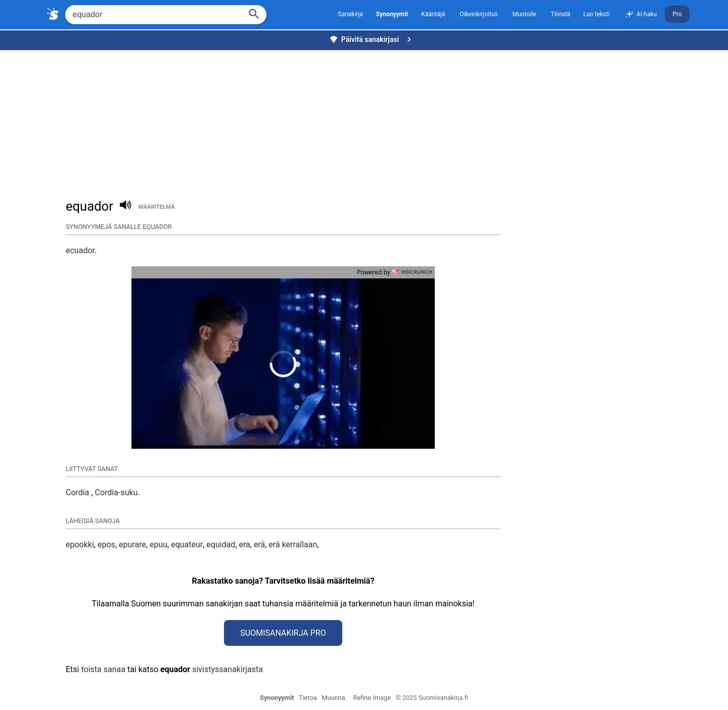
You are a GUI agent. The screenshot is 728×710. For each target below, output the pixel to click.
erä (259, 545)
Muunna (333, 698)
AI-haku (641, 15)
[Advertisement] (367, 119)
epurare (132, 545)
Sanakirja (351, 14)
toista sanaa (103, 669)
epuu (158, 545)
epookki (80, 545)
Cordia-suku (117, 492)
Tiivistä (560, 14)
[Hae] (152, 15)
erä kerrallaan (293, 545)
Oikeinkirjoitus (479, 14)
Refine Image (372, 698)
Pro (677, 14)
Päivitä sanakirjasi (372, 39)
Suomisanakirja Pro (283, 633)
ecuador (80, 250)
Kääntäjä (433, 14)
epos (106, 545)
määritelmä (157, 207)
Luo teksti (597, 14)
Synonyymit (277, 698)
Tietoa (308, 698)
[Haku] (254, 13)
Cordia (78, 492)
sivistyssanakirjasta (227, 669)
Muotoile (525, 14)
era (245, 545)
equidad (221, 545)
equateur (187, 545)
